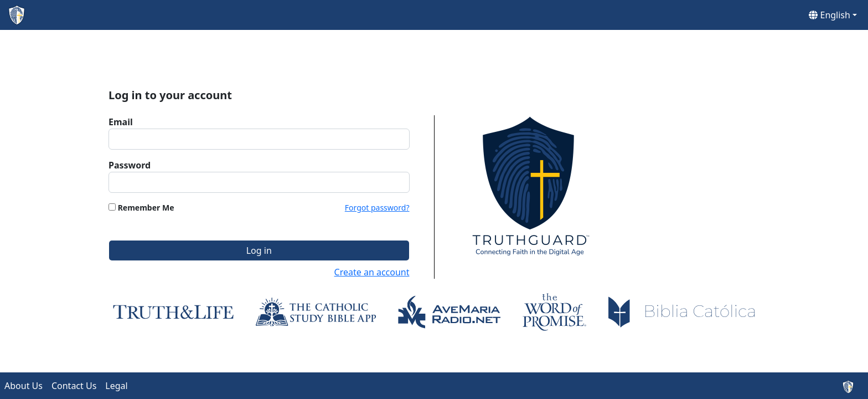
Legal (116, 386)
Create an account (372, 272)
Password (130, 165)
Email (121, 122)
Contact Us (74, 386)
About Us (24, 386)
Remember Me (146, 208)
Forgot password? (377, 208)
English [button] (830, 15)
